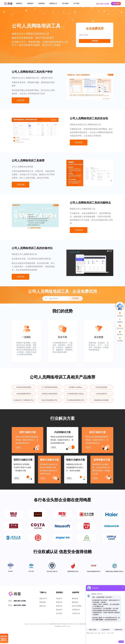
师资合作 (59, 602)
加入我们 (59, 613)
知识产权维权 (77, 606)
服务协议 (75, 599)
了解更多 (18, 447)
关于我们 (76, 3)
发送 (121, 642)
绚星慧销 (42, 3)
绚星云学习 (43, 599)
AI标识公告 (76, 613)
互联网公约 (76, 610)
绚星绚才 (19, 3)
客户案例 (65, 3)
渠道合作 (59, 606)
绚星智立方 (53, 3)
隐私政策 (75, 602)
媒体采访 (59, 610)
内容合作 (59, 599)
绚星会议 (43, 606)
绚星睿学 (30, 3)
